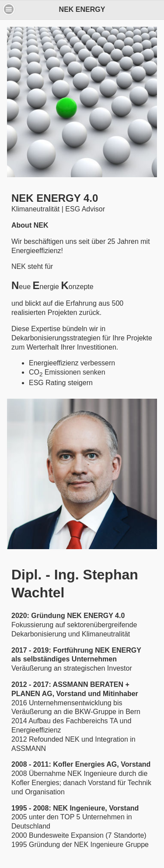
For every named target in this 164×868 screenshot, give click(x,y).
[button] (9, 9)
